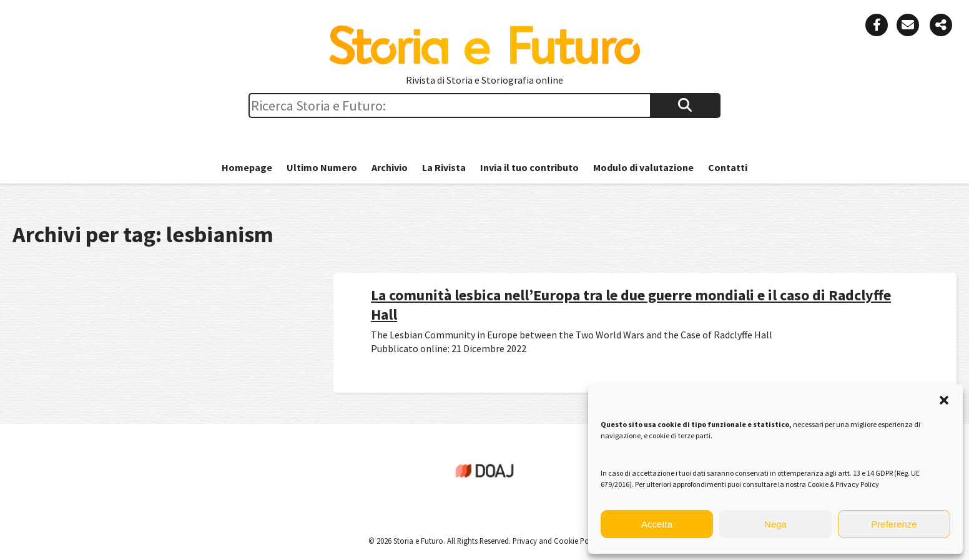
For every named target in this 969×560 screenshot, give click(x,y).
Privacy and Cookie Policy (556, 541)
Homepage (247, 167)
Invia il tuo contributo (529, 167)
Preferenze (894, 524)
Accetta (657, 524)
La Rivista (444, 167)
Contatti (728, 167)
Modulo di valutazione (643, 167)
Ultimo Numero (322, 167)
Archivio (390, 167)
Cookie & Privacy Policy (843, 484)
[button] (944, 400)
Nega (775, 524)
